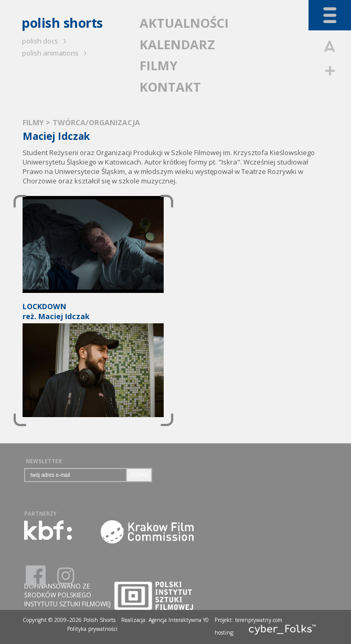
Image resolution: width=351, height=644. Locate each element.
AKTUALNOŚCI (184, 23)
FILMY (158, 65)
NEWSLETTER (44, 461)
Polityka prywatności (92, 629)
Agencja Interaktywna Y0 (179, 620)
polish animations (56, 53)
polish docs (46, 41)
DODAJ (139, 475)
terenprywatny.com (259, 620)
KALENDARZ (177, 44)
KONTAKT (170, 87)
